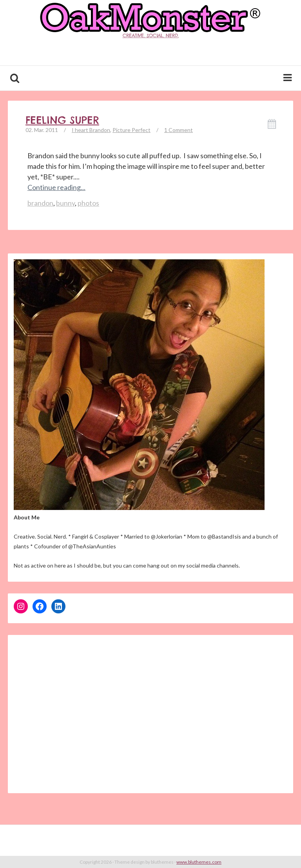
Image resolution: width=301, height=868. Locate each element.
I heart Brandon (91, 130)
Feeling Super (62, 120)
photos (88, 203)
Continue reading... (56, 187)
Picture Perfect (131, 130)
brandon (40, 203)
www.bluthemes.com (199, 862)
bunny (65, 203)
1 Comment (179, 130)
